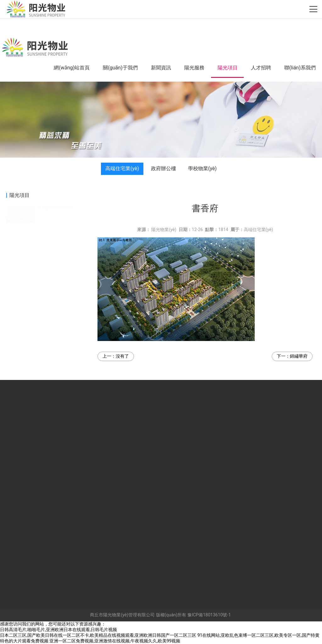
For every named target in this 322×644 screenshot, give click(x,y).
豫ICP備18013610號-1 (209, 615)
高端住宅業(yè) (122, 168)
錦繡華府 (299, 356)
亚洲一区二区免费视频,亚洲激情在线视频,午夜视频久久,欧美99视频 (115, 641)
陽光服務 (194, 68)
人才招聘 (261, 68)
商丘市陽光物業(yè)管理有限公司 (122, 615)
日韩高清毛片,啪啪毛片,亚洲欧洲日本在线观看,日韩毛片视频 (58, 630)
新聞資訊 (161, 68)
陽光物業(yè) (164, 230)
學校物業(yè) (202, 168)
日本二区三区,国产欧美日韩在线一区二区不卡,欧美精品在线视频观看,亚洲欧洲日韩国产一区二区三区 (98, 635)
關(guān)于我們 (120, 68)
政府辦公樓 (164, 168)
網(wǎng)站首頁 (72, 68)
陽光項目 (228, 68)
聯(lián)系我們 (300, 68)
